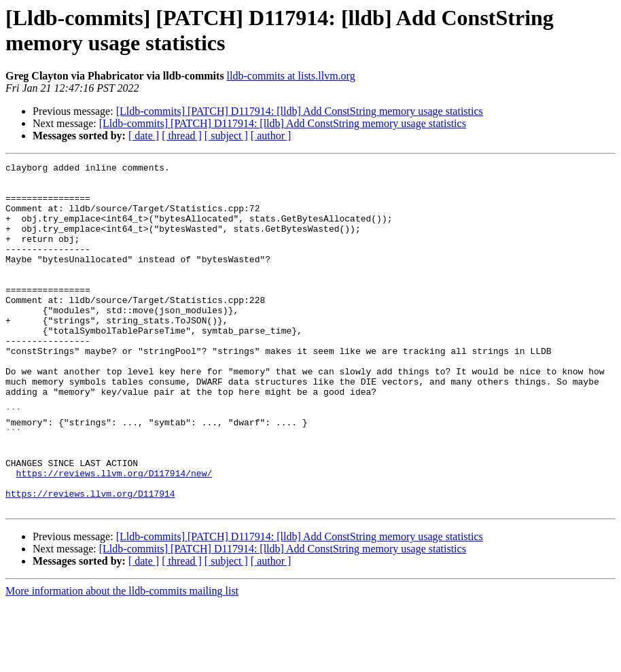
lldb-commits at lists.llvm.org (291, 76)
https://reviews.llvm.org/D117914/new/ (114, 536)
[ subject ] (226, 136)
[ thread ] (182, 136)
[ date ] (144, 136)
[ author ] (271, 136)
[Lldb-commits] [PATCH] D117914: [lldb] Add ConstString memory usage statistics (300, 111)
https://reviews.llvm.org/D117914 (90, 561)
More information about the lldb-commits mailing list (122, 660)
